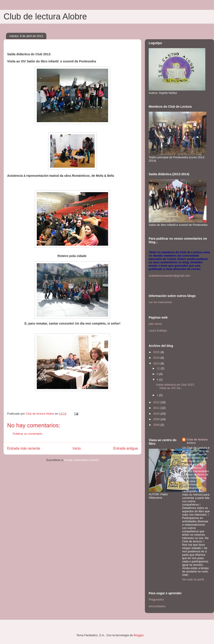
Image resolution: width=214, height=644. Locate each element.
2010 (157, 414)
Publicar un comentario (28, 434)
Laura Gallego (158, 330)
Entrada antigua (126, 448)
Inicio (77, 448)
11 (159, 368)
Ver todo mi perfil (193, 579)
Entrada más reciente (24, 448)
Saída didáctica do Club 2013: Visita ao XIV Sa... (176, 386)
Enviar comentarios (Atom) (82, 460)
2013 (157, 363)
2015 (157, 352)
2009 (157, 419)
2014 (157, 358)
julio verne (155, 324)
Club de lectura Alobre (45, 16)
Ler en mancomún (160, 302)
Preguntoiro (156, 600)
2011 (157, 408)
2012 (157, 402)
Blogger (139, 635)
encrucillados (157, 606)
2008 (157, 425)
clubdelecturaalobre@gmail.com (169, 276)
